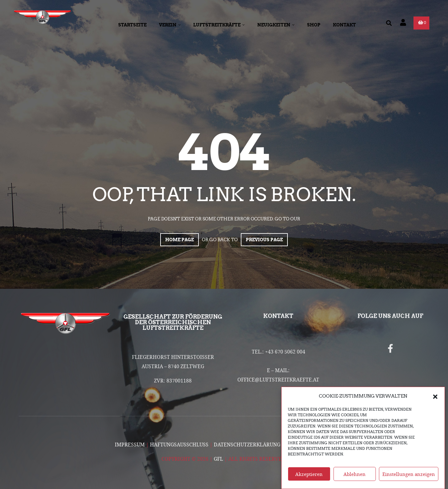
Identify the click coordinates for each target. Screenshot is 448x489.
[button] (435, 401)
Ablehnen (355, 479)
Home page (180, 240)
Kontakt (344, 25)
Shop (314, 25)
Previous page (264, 240)
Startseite (132, 25)
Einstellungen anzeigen (409, 479)
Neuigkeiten (276, 25)
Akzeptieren (309, 479)
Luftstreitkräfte (219, 25)
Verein (170, 25)
